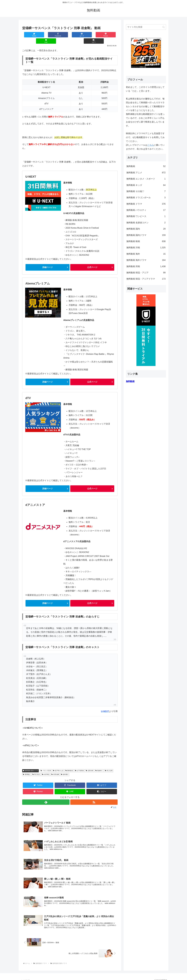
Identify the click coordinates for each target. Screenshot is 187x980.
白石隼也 (46, 769)
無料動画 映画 (146, 241)
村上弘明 (109, 765)
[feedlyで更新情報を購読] (46, 796)
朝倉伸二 (99, 765)
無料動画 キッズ (146, 185)
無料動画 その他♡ (146, 191)
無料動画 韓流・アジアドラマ (146, 279)
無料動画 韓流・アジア (146, 273)
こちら (151, 145)
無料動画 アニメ (146, 173)
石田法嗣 (55, 769)
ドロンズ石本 (46, 765)
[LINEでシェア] (94, 35)
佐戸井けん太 (58, 765)
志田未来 (90, 765)
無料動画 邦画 (146, 266)
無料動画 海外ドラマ (146, 260)
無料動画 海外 (146, 254)
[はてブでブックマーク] (62, 35)
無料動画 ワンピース (146, 216)
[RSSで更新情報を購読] (94, 796)
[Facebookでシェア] (46, 35)
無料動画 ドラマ (146, 204)
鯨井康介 (65, 769)
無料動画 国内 (146, 229)
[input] (146, 27)
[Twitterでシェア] (30, 35)
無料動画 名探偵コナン (146, 223)
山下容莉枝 (79, 765)
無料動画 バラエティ (146, 210)
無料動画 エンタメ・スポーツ (146, 179)
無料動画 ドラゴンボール (146, 198)
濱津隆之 (27, 769)
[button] (110, 35)
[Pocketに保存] (78, 35)
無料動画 (146, 166)
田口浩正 (36, 769)
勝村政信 (69, 765)
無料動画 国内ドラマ (30, 765)
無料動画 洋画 (146, 248)
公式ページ (92, 261)
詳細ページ (48, 261)
